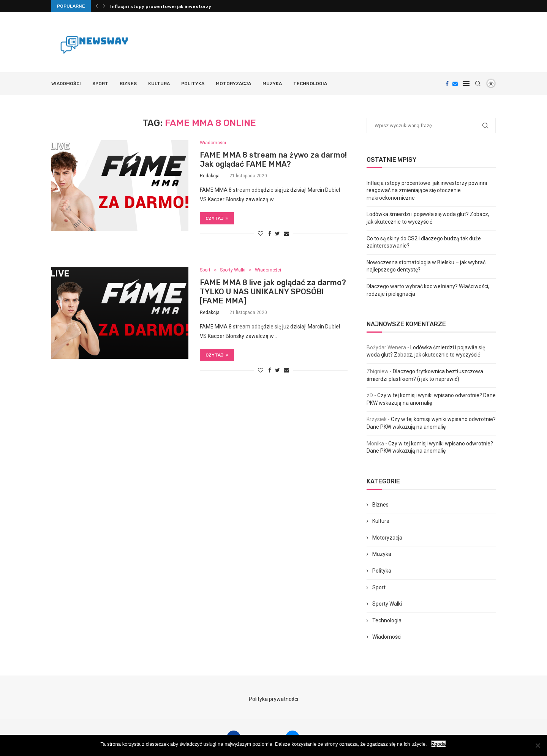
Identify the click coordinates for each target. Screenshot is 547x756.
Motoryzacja (233, 84)
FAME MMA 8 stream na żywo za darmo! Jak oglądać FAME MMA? (273, 159)
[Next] (104, 6)
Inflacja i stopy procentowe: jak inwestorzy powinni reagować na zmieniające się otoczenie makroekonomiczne (427, 190)
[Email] (455, 84)
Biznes (128, 84)
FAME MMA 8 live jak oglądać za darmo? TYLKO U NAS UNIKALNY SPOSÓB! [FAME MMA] (273, 292)
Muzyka (272, 84)
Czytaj (217, 218)
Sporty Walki (233, 270)
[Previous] (97, 6)
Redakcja (210, 176)
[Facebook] (447, 84)
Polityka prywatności (273, 699)
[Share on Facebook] (270, 234)
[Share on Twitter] (277, 234)
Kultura (159, 84)
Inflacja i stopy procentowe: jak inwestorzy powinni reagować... (184, 6)
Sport (100, 84)
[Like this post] (261, 234)
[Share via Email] (286, 234)
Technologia (310, 84)
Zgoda (439, 744)
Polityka (193, 84)
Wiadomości (66, 84)
